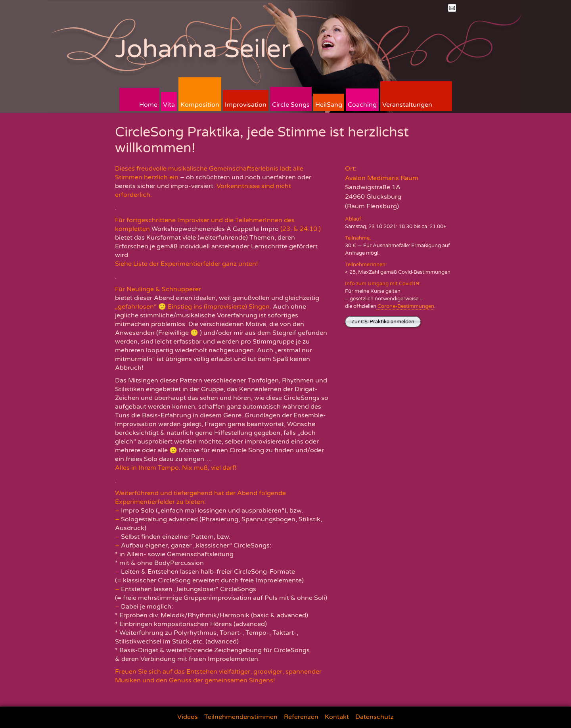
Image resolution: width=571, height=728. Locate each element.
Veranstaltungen (407, 105)
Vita (169, 105)
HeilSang (329, 105)
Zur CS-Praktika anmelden (383, 322)
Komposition (200, 105)
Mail (452, 8)
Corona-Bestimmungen (405, 306)
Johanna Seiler (203, 49)
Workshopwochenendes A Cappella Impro (215, 229)
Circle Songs (291, 105)
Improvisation (246, 105)
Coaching (362, 105)
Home (148, 105)
